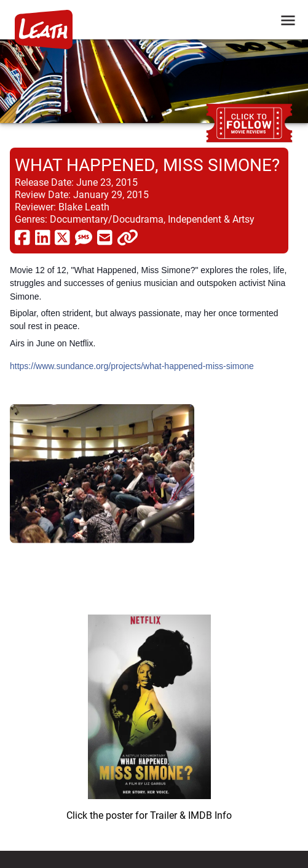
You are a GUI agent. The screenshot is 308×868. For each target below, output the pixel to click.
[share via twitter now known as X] (62, 237)
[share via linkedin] (43, 237)
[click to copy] (128, 237)
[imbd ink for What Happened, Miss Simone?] (149, 713)
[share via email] (105, 237)
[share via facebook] (22, 237)
